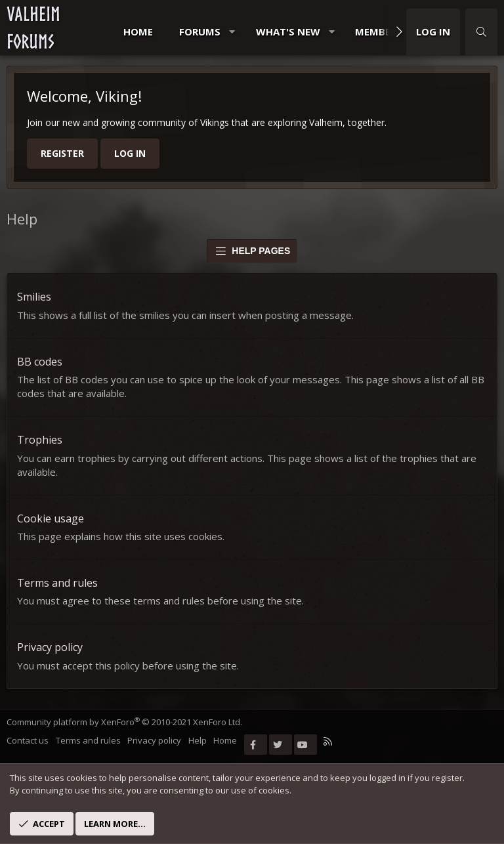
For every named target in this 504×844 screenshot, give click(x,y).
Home (138, 32)
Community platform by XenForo (124, 722)
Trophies (40, 440)
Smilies (34, 297)
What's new (288, 32)
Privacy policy (50, 647)
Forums (200, 32)
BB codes (40, 362)
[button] (232, 32)
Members (379, 32)
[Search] (481, 32)
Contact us (28, 740)
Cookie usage (51, 518)
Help (198, 740)
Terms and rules (57, 583)
